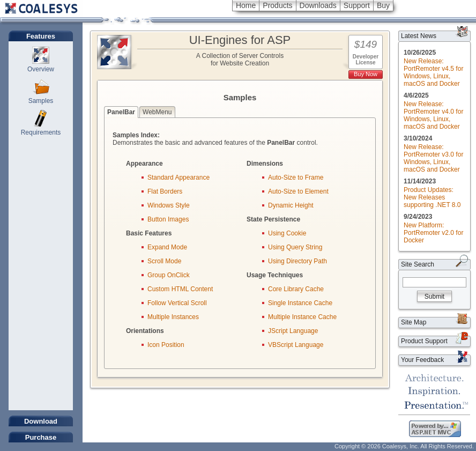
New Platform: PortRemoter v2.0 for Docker (433, 233)
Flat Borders (165, 191)
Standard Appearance (178, 178)
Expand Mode (167, 247)
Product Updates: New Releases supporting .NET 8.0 (432, 197)
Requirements (41, 132)
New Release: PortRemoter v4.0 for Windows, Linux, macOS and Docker (433, 115)
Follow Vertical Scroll (177, 303)
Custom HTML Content (180, 289)
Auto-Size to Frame (296, 178)
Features (41, 36)
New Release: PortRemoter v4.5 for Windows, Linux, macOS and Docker (433, 72)
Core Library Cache (296, 289)
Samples (41, 101)
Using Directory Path (297, 261)
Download (41, 421)
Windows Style (169, 205)
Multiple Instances (173, 317)
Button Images (168, 219)
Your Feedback (422, 360)
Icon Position (166, 345)
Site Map (414, 322)
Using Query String (295, 247)
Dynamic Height (291, 205)
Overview (41, 69)
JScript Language (293, 331)
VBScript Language (296, 345)
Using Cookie (287, 233)
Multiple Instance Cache (302, 317)
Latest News (419, 36)
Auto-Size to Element (298, 191)
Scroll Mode (164, 261)
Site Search (418, 264)
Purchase (41, 437)
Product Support (424, 341)
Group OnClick (169, 275)
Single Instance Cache (300, 303)
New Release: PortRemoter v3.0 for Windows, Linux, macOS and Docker (433, 158)
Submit (434, 297)
